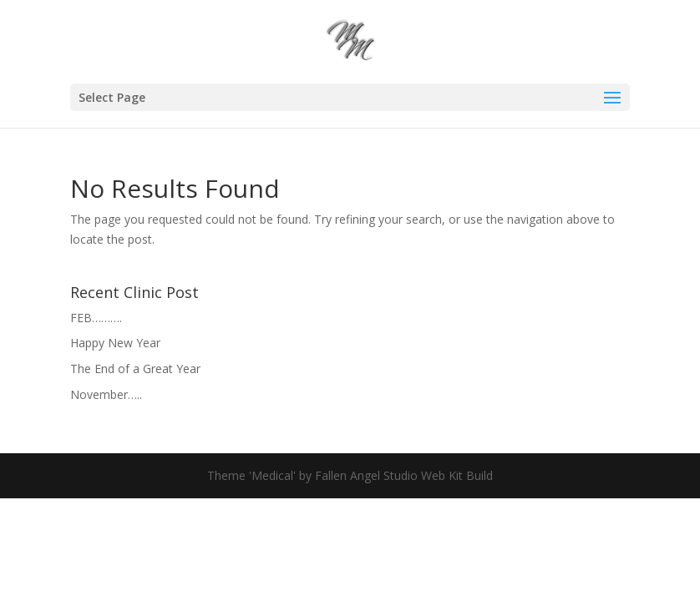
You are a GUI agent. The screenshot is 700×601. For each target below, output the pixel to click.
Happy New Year (115, 343)
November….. (106, 394)
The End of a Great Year (135, 369)
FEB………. (96, 318)
